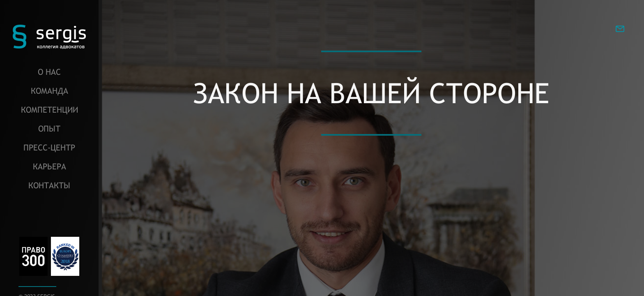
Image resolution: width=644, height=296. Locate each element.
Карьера (49, 166)
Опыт (49, 128)
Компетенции (49, 110)
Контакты (49, 185)
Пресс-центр (49, 147)
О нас (49, 72)
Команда (49, 91)
